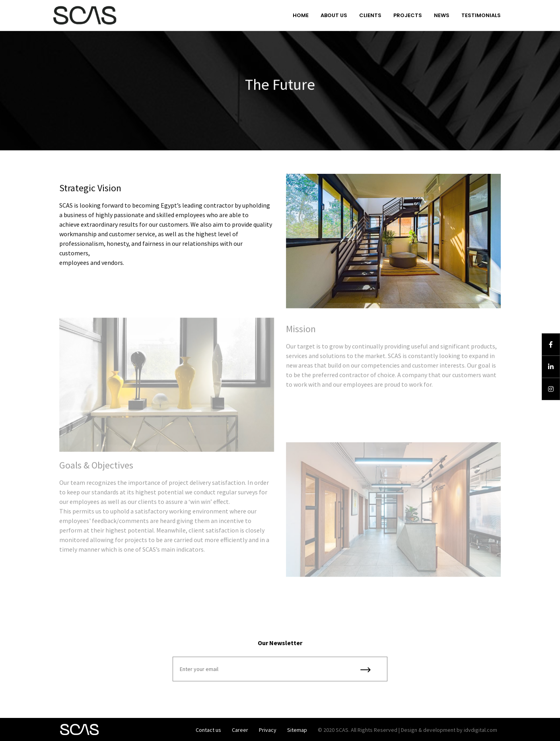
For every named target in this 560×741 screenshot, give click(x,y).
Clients (370, 15)
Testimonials (481, 15)
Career (240, 730)
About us (334, 15)
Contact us (208, 730)
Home (301, 15)
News (442, 15)
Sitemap (297, 730)
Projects (408, 15)
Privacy (268, 730)
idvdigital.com (480, 730)
